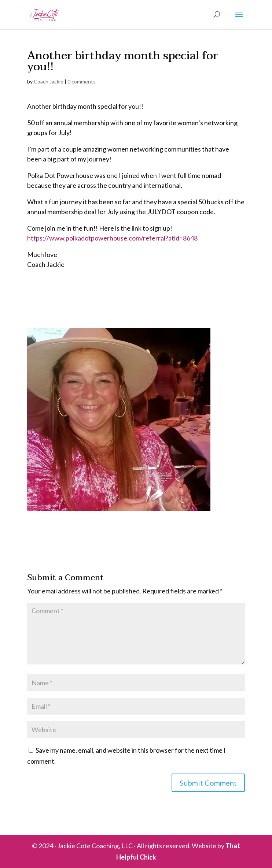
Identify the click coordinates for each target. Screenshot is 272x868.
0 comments (82, 81)
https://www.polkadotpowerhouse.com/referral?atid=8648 (112, 238)
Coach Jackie (49, 81)
